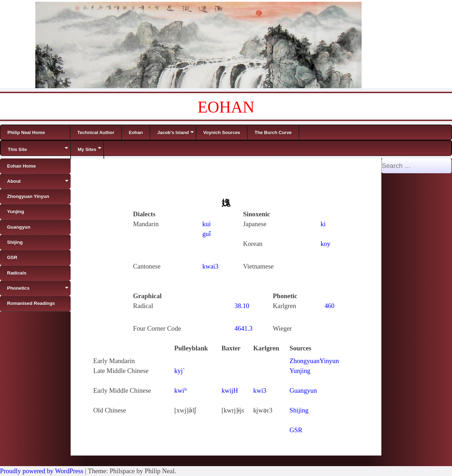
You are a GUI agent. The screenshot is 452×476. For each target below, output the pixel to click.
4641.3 (243, 328)
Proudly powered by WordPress (42, 471)
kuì (207, 224)
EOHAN (226, 107)
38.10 (242, 306)
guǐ (207, 234)
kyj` (180, 371)
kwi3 (260, 390)
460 (329, 306)
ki (323, 224)
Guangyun (303, 390)
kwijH (230, 390)
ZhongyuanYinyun (314, 361)
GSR (296, 430)
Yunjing (300, 371)
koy (326, 244)
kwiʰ (181, 390)
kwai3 (210, 266)
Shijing (299, 410)
